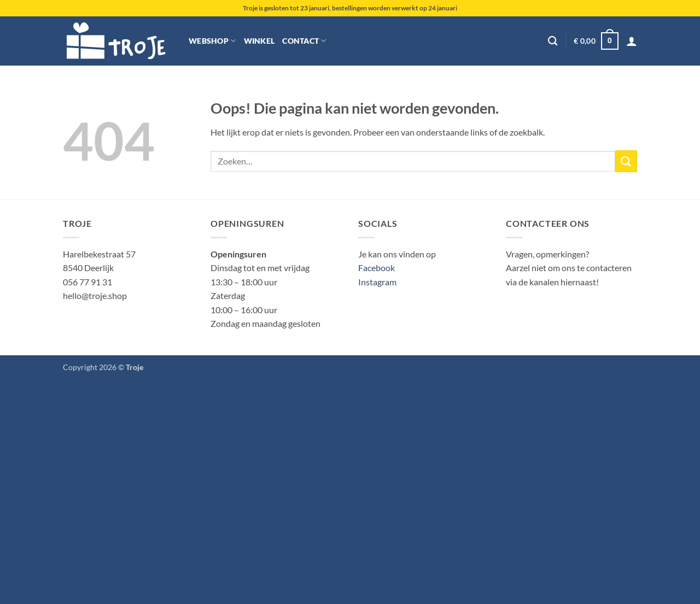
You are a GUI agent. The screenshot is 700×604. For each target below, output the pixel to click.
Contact (304, 41)
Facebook (377, 268)
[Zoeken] (553, 41)
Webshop (212, 41)
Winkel (259, 41)
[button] (596, 41)
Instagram (377, 282)
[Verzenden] (626, 161)
